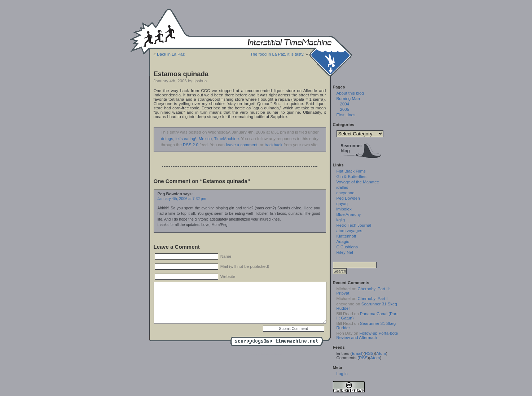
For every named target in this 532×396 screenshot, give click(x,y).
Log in (342, 374)
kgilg (341, 220)
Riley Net (345, 252)
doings (167, 139)
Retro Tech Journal (354, 225)
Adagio (343, 241)
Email (357, 353)
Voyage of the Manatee (358, 182)
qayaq (342, 204)
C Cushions (347, 247)
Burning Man (348, 99)
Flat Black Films (351, 171)
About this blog (350, 93)
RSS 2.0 (191, 145)
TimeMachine (226, 139)
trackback (274, 145)
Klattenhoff (346, 236)
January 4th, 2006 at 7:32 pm (182, 199)
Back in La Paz (171, 54)
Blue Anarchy (349, 214)
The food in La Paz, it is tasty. (277, 54)
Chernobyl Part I (372, 299)
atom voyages (349, 231)
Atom (381, 353)
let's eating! (186, 139)
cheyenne (346, 193)
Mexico (205, 139)
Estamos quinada (181, 74)
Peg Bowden (348, 198)
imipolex (344, 209)
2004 (345, 104)
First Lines (346, 115)
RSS (369, 353)
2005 (345, 109)
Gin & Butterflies (351, 177)
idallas (342, 187)
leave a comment (242, 145)
